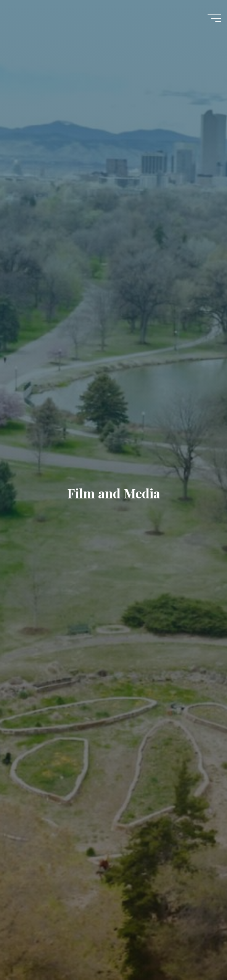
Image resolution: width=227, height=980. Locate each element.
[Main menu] (214, 18)
